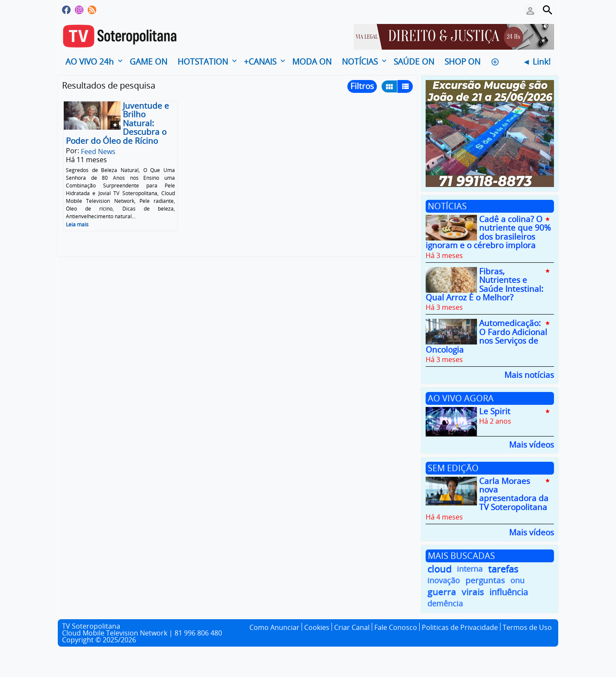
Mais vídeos (532, 444)
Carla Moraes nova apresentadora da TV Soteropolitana (514, 494)
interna (470, 569)
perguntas (485, 580)
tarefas (503, 569)
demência (445, 603)
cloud (439, 569)
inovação (444, 580)
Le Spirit (495, 411)
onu (517, 580)
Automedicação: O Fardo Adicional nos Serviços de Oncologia (486, 337)
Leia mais (77, 224)
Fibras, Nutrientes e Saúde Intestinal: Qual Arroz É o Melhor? (484, 284)
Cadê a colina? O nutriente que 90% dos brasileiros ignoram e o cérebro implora (488, 232)
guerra (442, 592)
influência (509, 592)
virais (473, 592)
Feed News (98, 151)
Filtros (362, 86)
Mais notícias (529, 374)
